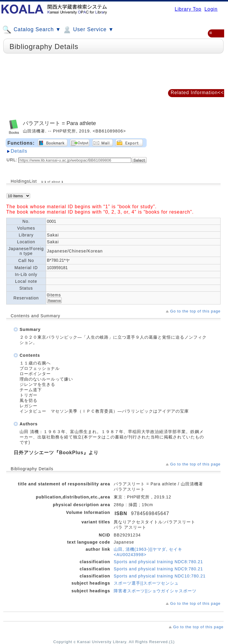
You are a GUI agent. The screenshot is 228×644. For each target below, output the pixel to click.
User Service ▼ (88, 30)
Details (19, 151)
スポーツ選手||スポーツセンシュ (146, 583)
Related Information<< (197, 93)
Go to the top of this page (195, 311)
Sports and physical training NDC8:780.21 (158, 562)
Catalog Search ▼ (32, 30)
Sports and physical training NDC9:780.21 (158, 569)
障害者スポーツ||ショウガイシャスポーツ (155, 591)
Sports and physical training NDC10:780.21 (160, 576)
